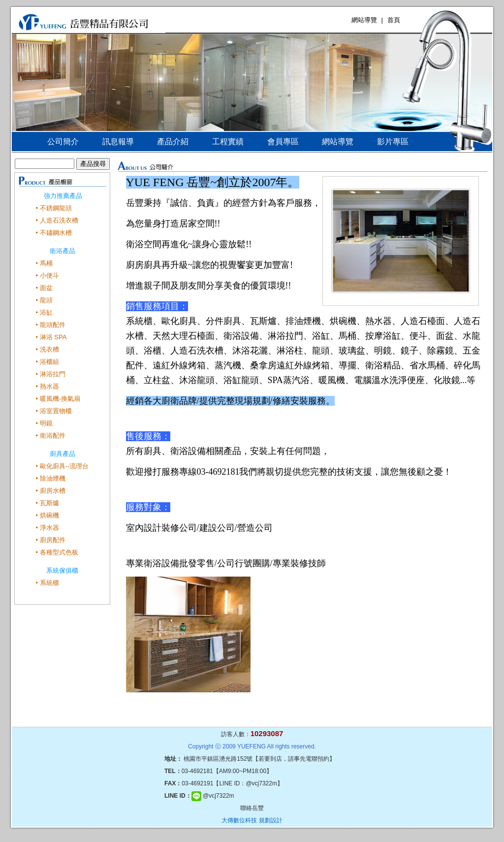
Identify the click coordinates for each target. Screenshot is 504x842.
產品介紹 (173, 142)
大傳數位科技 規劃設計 (252, 820)
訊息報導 (118, 142)
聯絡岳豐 (252, 808)
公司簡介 (63, 142)
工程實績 (228, 142)
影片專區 (393, 142)
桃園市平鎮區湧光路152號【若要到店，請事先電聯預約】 (259, 759)
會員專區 (283, 142)
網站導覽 (364, 20)
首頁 (394, 20)
